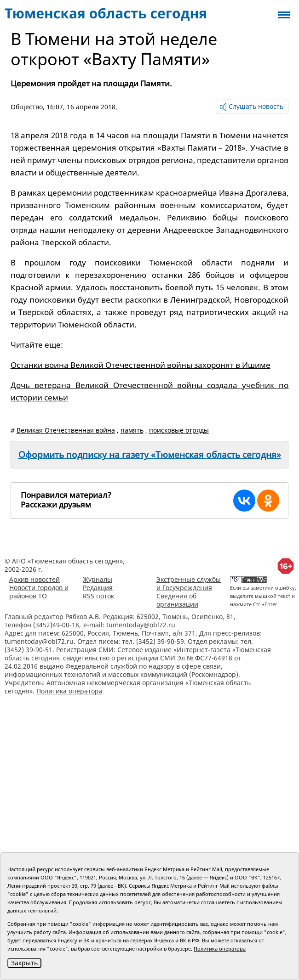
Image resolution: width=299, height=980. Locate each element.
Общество (27, 107)
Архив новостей (34, 579)
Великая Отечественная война (66, 430)
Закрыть (24, 963)
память (132, 430)
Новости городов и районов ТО (39, 592)
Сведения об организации (177, 600)
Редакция (98, 588)
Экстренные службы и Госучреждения (189, 583)
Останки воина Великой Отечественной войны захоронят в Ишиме (141, 365)
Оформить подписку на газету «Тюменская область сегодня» (150, 455)
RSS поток (98, 596)
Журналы (98, 579)
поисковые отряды (179, 430)
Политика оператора (69, 691)
